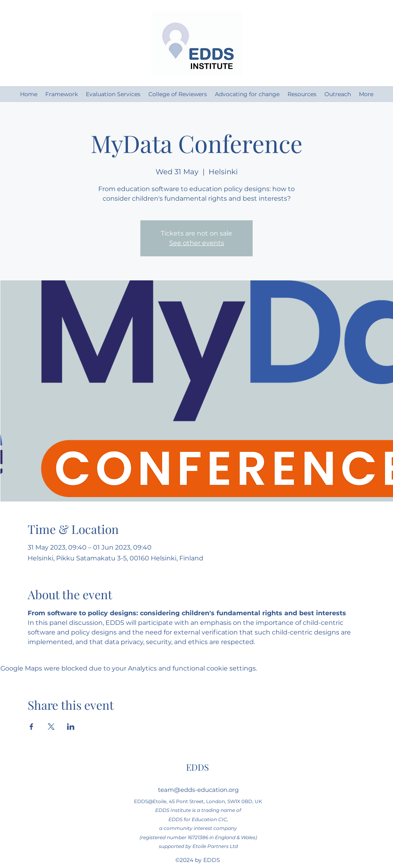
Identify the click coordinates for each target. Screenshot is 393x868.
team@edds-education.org (198, 790)
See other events (197, 243)
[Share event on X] (51, 727)
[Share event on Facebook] (31, 727)
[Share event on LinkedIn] (71, 727)
